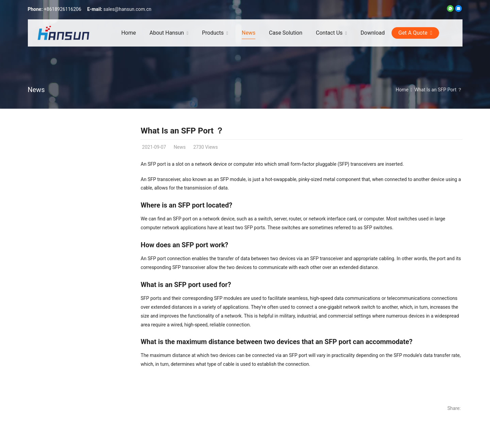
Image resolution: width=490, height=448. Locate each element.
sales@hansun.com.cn (128, 9)
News (36, 90)
